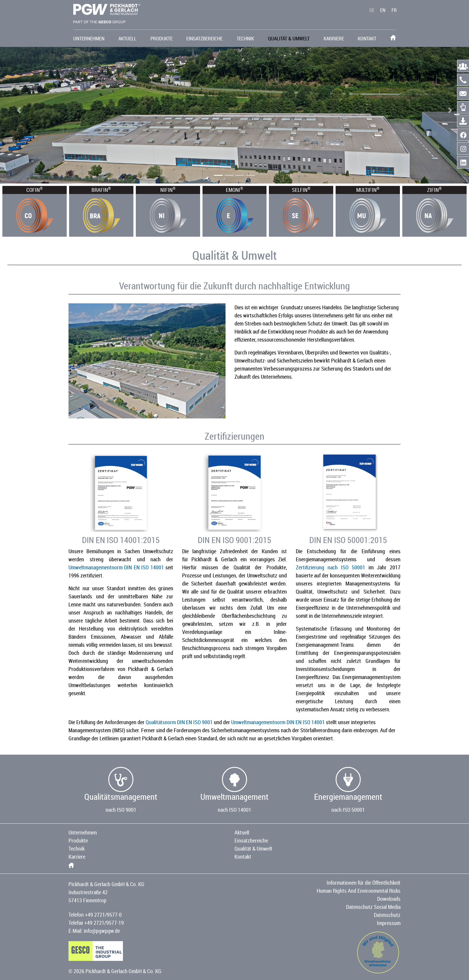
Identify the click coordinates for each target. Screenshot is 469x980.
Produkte (162, 38)
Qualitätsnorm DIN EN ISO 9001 (179, 722)
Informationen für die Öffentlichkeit (364, 883)
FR (394, 11)
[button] (19, 110)
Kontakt (367, 38)
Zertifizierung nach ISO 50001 (331, 567)
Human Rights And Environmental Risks (359, 891)
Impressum (389, 923)
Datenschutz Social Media (373, 907)
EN (383, 11)
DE (372, 11)
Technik (245, 38)
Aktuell (127, 38)
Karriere (334, 38)
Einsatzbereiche (204, 38)
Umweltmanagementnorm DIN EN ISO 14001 (116, 567)
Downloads (389, 899)
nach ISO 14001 (234, 810)
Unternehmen (89, 38)
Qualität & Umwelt (289, 38)
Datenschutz (387, 915)
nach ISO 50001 (348, 810)
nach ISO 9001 (121, 810)
